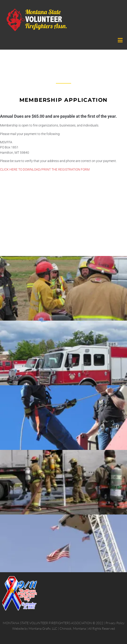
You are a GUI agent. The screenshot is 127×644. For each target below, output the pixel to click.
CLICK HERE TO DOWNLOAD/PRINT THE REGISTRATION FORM (45, 169)
